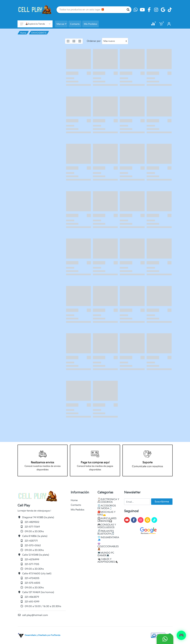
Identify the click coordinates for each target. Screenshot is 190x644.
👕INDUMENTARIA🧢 (108, 539)
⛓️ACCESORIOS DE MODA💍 (107, 507)
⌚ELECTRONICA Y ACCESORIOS (108, 501)
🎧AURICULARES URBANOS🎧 (107, 520)
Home (23, 33)
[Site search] (91, 10)
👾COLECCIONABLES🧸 (108, 546)
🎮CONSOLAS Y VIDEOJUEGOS (107, 526)
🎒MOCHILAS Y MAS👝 (106, 513)
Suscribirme (162, 502)
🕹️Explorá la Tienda (35, 24)
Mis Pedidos (77, 510)
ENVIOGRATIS (39, 33)
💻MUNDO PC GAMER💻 (106, 554)
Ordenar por (94, 41)
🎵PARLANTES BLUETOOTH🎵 (106, 532)
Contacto (76, 505)
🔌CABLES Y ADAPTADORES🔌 (108, 560)
